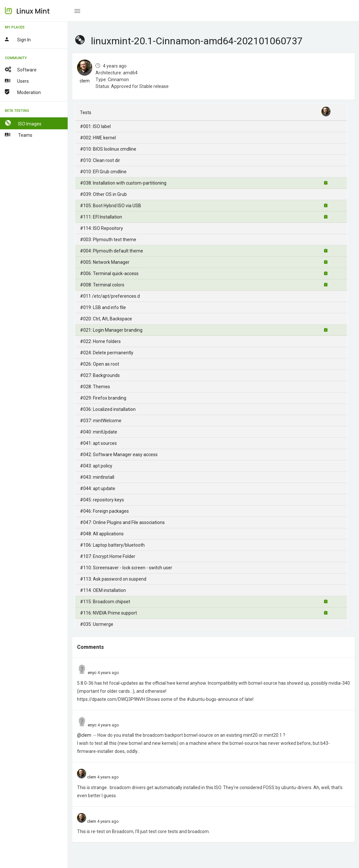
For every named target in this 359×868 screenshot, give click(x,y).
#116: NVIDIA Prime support (108, 613)
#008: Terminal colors (102, 285)
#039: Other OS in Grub (103, 194)
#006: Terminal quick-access (109, 273)
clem (85, 81)
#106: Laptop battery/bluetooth (112, 545)
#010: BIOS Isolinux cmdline (108, 149)
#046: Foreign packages (104, 511)
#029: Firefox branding (103, 398)
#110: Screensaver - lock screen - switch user (126, 568)
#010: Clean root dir (100, 160)
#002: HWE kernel (98, 138)
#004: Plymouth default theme (112, 251)
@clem (84, 735)
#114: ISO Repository (101, 228)
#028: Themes (95, 387)
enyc (92, 673)
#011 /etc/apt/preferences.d (110, 296)
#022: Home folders (100, 341)
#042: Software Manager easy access (119, 455)
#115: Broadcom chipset (105, 602)
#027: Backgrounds (100, 375)
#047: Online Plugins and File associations (122, 522)
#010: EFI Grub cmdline (103, 172)
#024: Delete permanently (107, 353)
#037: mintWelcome (101, 421)
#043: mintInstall (97, 477)
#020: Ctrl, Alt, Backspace (106, 319)
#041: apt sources (98, 443)
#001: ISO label (95, 126)
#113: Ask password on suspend (113, 579)
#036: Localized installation (108, 409)
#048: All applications (102, 534)
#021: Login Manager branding (111, 330)
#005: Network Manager (105, 262)
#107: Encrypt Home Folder (108, 556)
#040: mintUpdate (99, 432)
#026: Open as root (100, 364)
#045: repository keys (102, 500)
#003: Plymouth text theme (108, 240)
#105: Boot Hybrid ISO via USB (111, 206)
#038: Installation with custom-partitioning (123, 183)
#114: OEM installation (103, 590)
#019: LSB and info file (103, 307)
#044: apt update (98, 488)
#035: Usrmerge (97, 624)
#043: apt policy (96, 466)
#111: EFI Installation (101, 217)
